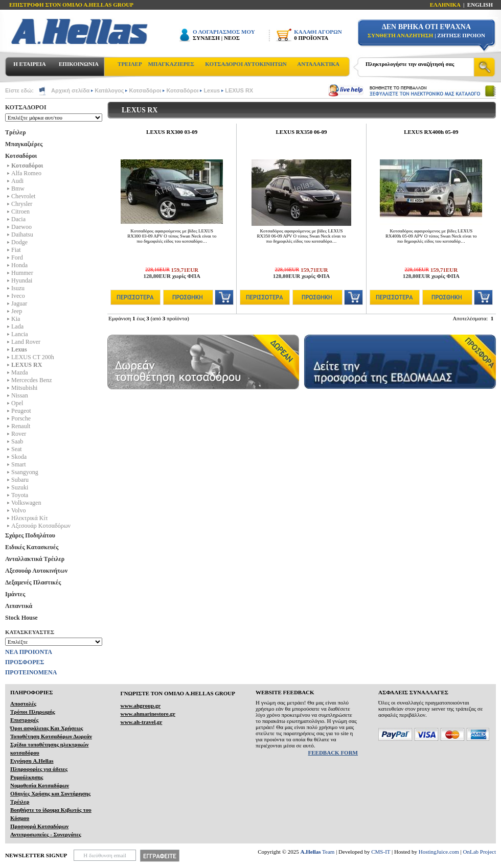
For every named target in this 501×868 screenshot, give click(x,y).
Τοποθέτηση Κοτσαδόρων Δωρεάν (51, 736)
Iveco (18, 296)
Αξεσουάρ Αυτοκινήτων (36, 571)
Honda (19, 265)
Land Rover (26, 342)
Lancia (20, 334)
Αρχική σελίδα (70, 90)
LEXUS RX (239, 90)
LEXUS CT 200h (33, 357)
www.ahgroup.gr (140, 706)
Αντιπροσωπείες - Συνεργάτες (46, 834)
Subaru (20, 480)
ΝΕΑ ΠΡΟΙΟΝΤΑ (29, 652)
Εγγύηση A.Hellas (32, 761)
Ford (17, 257)
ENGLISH (480, 5)
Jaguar (19, 303)
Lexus (212, 90)
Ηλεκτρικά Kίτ (30, 518)
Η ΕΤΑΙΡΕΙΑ (29, 64)
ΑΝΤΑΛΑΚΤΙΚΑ (318, 64)
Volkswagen (26, 503)
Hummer (22, 273)
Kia (16, 319)
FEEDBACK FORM (333, 753)
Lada (17, 326)
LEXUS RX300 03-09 (172, 132)
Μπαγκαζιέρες (24, 144)
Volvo (18, 510)
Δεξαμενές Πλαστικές (33, 582)
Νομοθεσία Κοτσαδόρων (40, 785)
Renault (21, 426)
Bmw (18, 189)
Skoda (19, 457)
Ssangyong (25, 472)
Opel (17, 403)
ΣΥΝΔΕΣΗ (206, 38)
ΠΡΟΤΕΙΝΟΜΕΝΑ (31, 672)
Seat (17, 449)
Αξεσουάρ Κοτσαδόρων (41, 526)
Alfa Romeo (26, 173)
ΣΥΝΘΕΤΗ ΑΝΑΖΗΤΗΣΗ (400, 35)
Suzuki (20, 487)
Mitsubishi (24, 388)
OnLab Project (480, 852)
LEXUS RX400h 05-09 (431, 132)
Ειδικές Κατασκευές (32, 547)
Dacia (18, 219)
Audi (17, 181)
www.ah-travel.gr (141, 722)
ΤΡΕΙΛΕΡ (130, 64)
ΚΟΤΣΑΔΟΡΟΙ (26, 107)
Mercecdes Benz (32, 380)
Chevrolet (23, 196)
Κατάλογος (109, 90)
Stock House (21, 618)
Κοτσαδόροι (145, 90)
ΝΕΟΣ (232, 38)
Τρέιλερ (16, 132)
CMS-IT (381, 852)
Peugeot (21, 411)
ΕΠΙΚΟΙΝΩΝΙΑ (79, 64)
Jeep (17, 311)
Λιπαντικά (19, 606)
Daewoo (21, 227)
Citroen (20, 212)
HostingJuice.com (439, 852)
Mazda (20, 372)
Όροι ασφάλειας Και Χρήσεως (47, 728)
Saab (17, 441)
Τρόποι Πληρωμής (33, 712)
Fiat (16, 250)
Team (318, 852)
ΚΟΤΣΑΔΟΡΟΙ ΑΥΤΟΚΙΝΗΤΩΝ (246, 64)
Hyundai (22, 280)
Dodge (19, 242)
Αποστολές (23, 703)
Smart (19, 464)
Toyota (20, 495)
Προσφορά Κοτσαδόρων (39, 826)
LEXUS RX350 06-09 (301, 132)
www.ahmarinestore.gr (147, 714)
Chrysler (22, 204)
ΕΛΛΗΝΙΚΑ (445, 5)
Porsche (21, 418)
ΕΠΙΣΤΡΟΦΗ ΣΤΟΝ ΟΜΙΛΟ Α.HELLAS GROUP (71, 5)
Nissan (20, 395)
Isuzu (18, 288)
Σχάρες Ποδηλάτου (30, 535)
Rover (19, 434)
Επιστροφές (24, 720)
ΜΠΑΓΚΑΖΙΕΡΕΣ (171, 64)
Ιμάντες (15, 594)
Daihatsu (22, 234)
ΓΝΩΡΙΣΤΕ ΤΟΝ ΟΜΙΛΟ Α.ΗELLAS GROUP (178, 693)
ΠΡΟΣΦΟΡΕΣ (25, 662)
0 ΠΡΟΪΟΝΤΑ (311, 38)
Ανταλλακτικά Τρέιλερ (35, 559)
